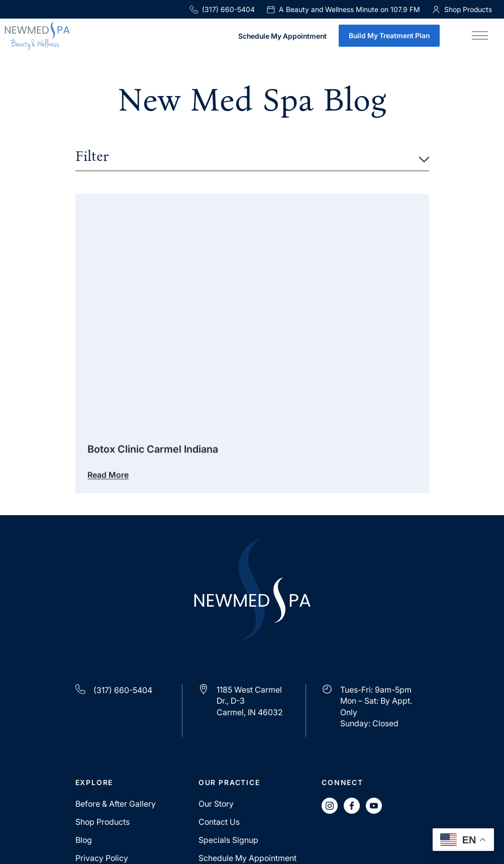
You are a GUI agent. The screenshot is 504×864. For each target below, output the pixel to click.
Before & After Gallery (116, 804)
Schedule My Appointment (282, 36)
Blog (84, 840)
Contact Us (219, 822)
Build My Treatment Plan (389, 35)
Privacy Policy (102, 858)
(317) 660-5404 (222, 9)
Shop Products (103, 822)
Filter (252, 157)
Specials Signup (228, 840)
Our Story (216, 804)
